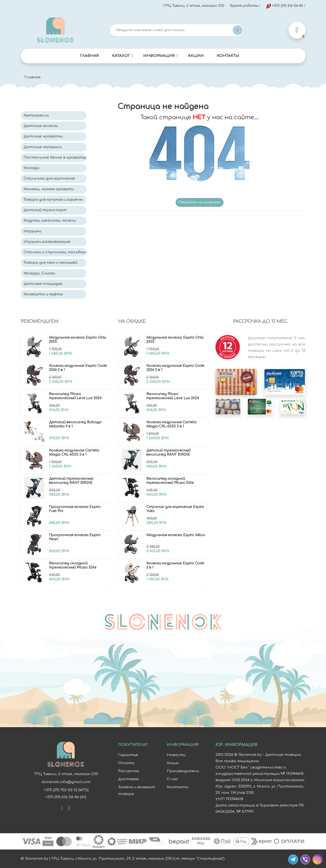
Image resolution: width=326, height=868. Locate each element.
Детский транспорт (45, 210)
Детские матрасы (43, 147)
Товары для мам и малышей (51, 263)
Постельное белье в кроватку (55, 158)
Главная (89, 56)
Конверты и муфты (43, 294)
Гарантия (128, 755)
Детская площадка (43, 284)
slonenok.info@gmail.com (66, 782)
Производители (183, 771)
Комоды (31, 168)
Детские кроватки (43, 136)
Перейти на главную (200, 202)
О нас (172, 779)
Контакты (228, 56)
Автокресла (36, 115)
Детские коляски (41, 126)
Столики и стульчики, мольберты (55, 252)
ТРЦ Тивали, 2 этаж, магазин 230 (193, 6)
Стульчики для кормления (49, 178)
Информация (159, 56)
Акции (196, 56)
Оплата (126, 763)
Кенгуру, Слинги (39, 273)
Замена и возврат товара (137, 791)
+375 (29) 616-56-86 (284, 6)
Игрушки (32, 231)
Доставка (128, 779)
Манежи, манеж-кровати (49, 189)
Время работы (244, 6)
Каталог (121, 56)
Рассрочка (129, 771)
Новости (176, 755)
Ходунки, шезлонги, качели (50, 221)
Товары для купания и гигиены (53, 200)
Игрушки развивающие (47, 242)
